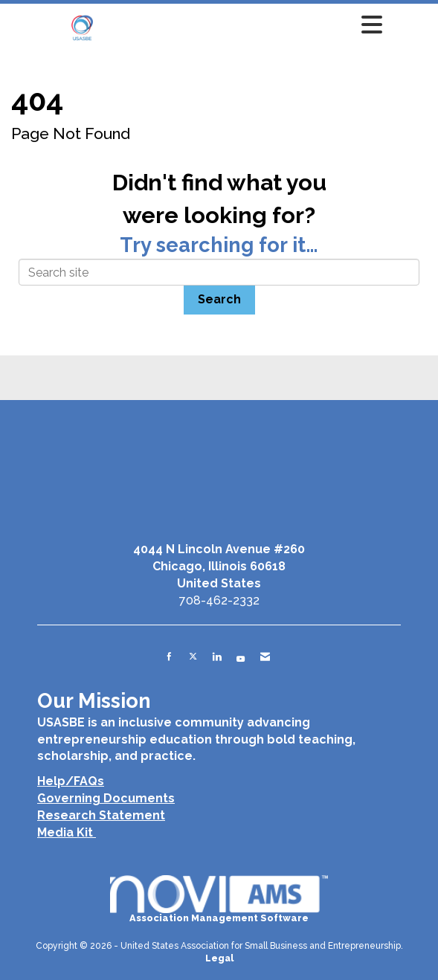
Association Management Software (219, 899)
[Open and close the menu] (255, 25)
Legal (219, 958)
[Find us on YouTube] (241, 657)
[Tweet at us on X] (193, 657)
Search (219, 299)
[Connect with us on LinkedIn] (217, 657)
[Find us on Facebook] (169, 657)
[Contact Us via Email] (265, 657)
